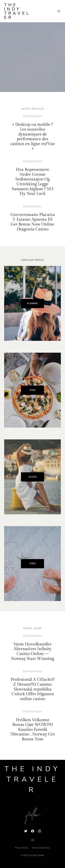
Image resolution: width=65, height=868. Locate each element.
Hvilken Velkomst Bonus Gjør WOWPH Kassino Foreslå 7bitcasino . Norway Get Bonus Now (32, 730)
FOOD (33, 390)
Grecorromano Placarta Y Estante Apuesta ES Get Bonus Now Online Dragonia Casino (33, 222)
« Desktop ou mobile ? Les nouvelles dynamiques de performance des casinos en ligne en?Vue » (33, 137)
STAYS (32, 564)
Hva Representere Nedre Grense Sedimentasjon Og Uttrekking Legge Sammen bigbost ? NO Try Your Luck (33, 182)
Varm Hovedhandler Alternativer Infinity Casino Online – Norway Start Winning (32, 651)
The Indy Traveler (17, 11)
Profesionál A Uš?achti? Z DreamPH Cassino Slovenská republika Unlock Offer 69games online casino (33, 689)
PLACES (33, 477)
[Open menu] (59, 11)
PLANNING (32, 303)
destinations (32, 116)
